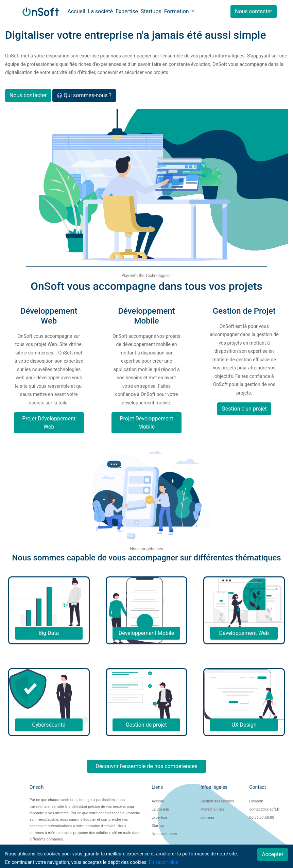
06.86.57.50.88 (262, 818)
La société (100, 11)
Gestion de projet (146, 725)
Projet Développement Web (49, 423)
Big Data (49, 633)
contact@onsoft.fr (264, 809)
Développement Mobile (146, 633)
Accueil (76, 11)
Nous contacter (253, 11)
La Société (160, 809)
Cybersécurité (49, 725)
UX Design (244, 725)
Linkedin (256, 801)
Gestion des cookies (217, 801)
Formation (177, 11)
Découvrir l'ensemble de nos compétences (146, 766)
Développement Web (244, 633)
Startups (151, 11)
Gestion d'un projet (244, 409)
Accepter (273, 854)
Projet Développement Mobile (146, 423)
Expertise (127, 11)
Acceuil (158, 801)
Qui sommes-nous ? (84, 95)
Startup (158, 826)
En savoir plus (163, 862)
